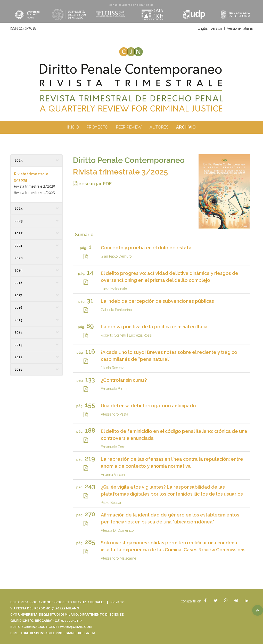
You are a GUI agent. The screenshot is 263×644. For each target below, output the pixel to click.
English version (210, 28)
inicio (73, 127)
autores (159, 127)
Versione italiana (240, 28)
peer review (129, 127)
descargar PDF (92, 184)
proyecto (97, 127)
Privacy (117, 602)
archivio (186, 127)
